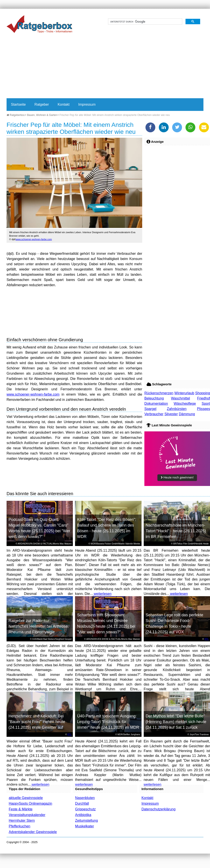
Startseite (18, 104)
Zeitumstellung (86, 821)
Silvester (171, 414)
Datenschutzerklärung (159, 809)
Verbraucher (154, 414)
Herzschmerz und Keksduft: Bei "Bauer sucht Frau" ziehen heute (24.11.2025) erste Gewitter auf (37, 722)
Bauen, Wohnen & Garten (42, 115)
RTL (207, 639)
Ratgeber (42, 104)
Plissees (203, 409)
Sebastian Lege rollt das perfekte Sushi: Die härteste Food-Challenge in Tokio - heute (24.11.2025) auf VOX (174, 623)
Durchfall (82, 803)
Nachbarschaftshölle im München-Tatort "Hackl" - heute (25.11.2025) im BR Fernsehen (176, 531)
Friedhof (204, 398)
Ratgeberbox (16, 115)
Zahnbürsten (177, 409)
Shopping (203, 393)
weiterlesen (102, 594)
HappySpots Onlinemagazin (30, 803)
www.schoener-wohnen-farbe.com (34, 239)
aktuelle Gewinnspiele (26, 798)
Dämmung (187, 414)
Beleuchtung (154, 398)
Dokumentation (156, 404)
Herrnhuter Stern (22, 821)
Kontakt (63, 104)
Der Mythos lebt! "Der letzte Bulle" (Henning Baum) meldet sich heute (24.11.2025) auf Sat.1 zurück (176, 722)
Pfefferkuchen (19, 826)
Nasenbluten (85, 798)
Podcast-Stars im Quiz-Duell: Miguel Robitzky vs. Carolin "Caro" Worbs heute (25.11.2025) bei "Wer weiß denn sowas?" (39, 528)
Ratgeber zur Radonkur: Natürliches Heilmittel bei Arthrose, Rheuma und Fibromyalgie (39, 626)
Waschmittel (181, 398)
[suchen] (145, 22)
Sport (206, 404)
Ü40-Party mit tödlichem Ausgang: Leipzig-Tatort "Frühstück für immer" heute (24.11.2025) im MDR (108, 722)
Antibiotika (83, 815)
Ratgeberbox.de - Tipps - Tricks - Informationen (39, 24)
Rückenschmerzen (159, 393)
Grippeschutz (85, 809)
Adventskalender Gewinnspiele (33, 832)
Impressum (87, 104)
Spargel (150, 409)
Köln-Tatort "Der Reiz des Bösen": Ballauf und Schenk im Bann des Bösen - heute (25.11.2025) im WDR (107, 528)
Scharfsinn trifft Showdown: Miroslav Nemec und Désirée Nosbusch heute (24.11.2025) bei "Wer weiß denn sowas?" (106, 623)
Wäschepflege (185, 404)
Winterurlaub (184, 393)
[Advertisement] (84, 65)
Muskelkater (84, 826)
